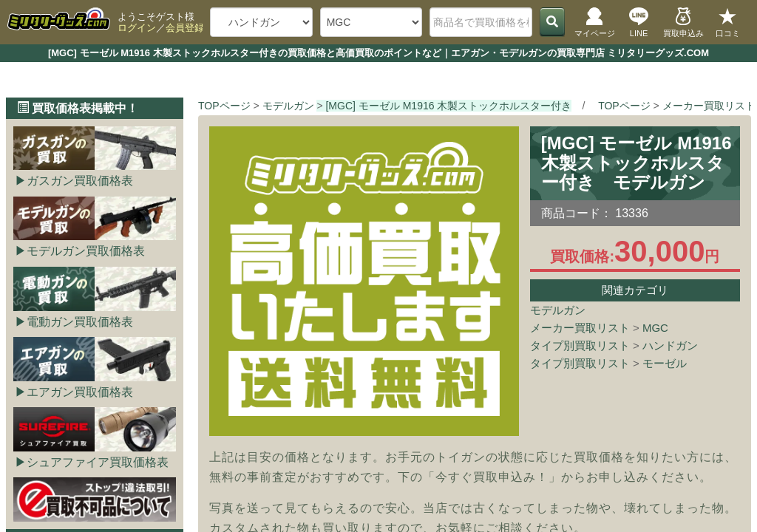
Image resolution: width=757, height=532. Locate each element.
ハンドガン (670, 345)
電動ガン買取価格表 (80, 322)
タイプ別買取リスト (580, 345)
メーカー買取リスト (580, 328)
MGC (655, 328)
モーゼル (665, 363)
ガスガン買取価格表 (80, 181)
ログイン (137, 28)
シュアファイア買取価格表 (98, 462)
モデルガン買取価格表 (86, 251)
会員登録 (185, 28)
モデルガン (558, 310)
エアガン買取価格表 (80, 392)
